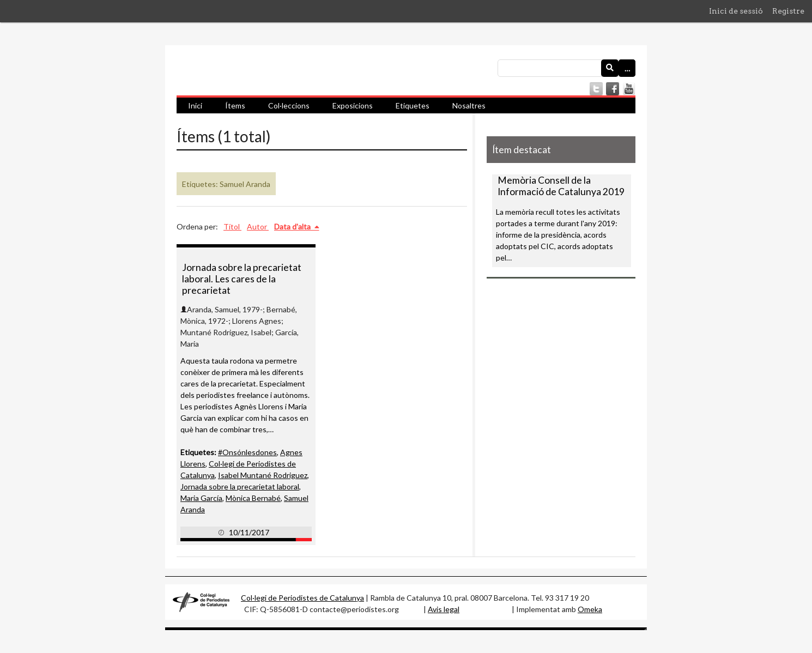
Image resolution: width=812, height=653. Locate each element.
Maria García (201, 498)
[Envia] (610, 68)
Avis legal (444, 609)
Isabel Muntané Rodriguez (263, 475)
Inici (195, 105)
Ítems (235, 105)
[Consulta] (566, 68)
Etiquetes (413, 105)
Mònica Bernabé (253, 498)
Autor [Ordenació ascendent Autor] (258, 226)
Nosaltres (469, 105)
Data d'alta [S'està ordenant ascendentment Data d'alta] (293, 226)
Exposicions (353, 105)
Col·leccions (289, 105)
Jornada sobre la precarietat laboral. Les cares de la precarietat (242, 279)
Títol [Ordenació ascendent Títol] (232, 226)
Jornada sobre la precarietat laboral (240, 486)
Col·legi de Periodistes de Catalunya (302, 598)
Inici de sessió (736, 11)
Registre (788, 11)
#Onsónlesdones (247, 452)
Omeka (590, 609)
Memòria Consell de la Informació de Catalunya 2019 (561, 186)
